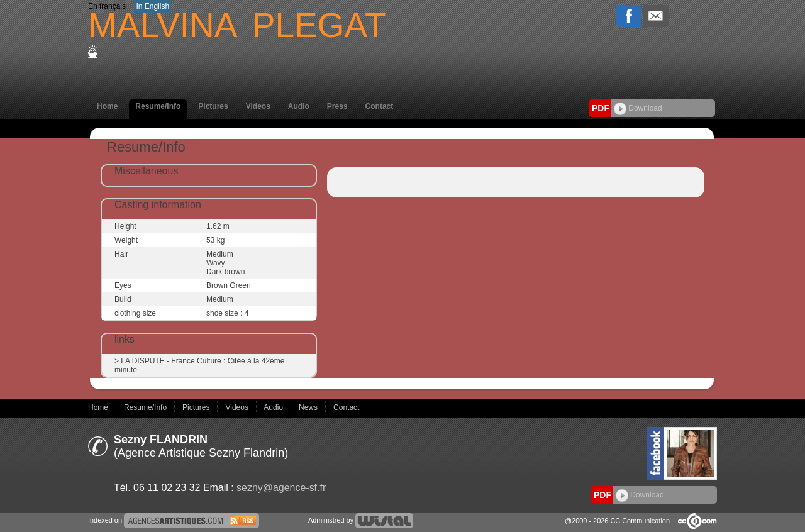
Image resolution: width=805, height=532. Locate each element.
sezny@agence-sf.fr (281, 488)
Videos (258, 106)
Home (107, 106)
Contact (380, 106)
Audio (299, 106)
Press (337, 106)
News (309, 407)
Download (638, 108)
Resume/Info (158, 106)
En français (107, 6)
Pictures (213, 106)
